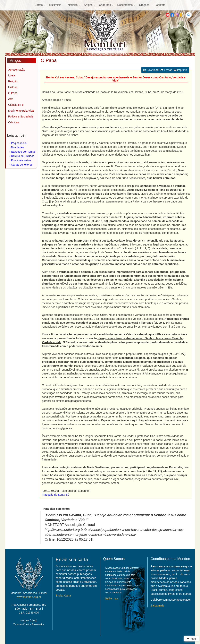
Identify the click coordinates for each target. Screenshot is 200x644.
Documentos (126, 5)
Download (151, 70)
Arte (11, 99)
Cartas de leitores (22, 165)
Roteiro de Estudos (23, 156)
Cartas (40, 5)
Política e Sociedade (21, 116)
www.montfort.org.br (29, 597)
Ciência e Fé (16, 105)
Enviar (166, 70)
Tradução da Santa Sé (56, 495)
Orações (146, 5)
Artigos (90, 5)
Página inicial (19, 143)
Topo (191, 639)
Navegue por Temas (23, 152)
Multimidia (56, 5)
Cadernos (106, 5)
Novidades (18, 147)
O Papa (13, 93)
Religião (13, 81)
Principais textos (21, 160)
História (13, 87)
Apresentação (17, 70)
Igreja (12, 75)
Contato (161, 5)
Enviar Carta (63, 596)
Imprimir (180, 70)
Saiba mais (112, 598)
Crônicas (14, 122)
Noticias (74, 5)
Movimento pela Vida (21, 111)
